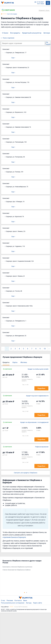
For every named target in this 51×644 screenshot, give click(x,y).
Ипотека (24, 362)
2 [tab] (27, 592)
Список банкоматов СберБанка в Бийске (17, 570)
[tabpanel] (24, 566)
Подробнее (41, 388)
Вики (25, 600)
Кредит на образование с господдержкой (34, 422)
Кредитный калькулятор (32, 33)
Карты (15, 362)
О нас (3, 600)
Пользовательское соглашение (13, 603)
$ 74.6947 (40, 2)
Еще (13, 58)
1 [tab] (24, 592)
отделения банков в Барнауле (14, 537)
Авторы (29, 603)
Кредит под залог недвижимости (37, 396)
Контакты (18, 600)
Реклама (10, 600)
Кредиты (6, 362)
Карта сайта (38, 603)
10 (45, 349)
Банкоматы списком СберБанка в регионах (17, 567)
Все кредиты (15, 33)
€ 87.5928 (40, 4)
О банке (5, 33)
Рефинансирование (42, 447)
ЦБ (35, 2)
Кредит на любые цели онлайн (38, 369)
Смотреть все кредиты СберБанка (26, 473)
